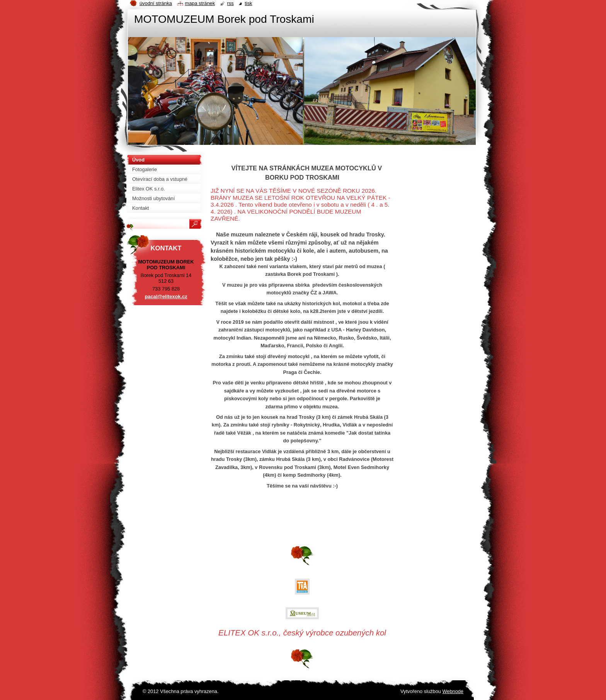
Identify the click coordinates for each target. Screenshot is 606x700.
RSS (231, 3)
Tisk (248, 3)
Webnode (453, 691)
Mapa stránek (200, 3)
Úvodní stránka (156, 3)
